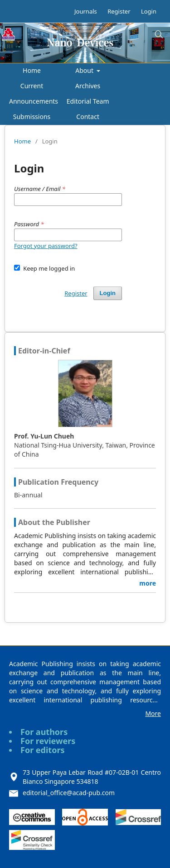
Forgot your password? (46, 246)
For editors (43, 750)
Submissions (32, 117)
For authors (44, 732)
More (153, 713)
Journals (86, 11)
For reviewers (48, 741)
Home (32, 70)
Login (149, 11)
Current (32, 86)
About (85, 70)
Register (119, 11)
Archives (88, 86)
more (148, 583)
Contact (88, 117)
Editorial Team (88, 101)
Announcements (34, 101)
